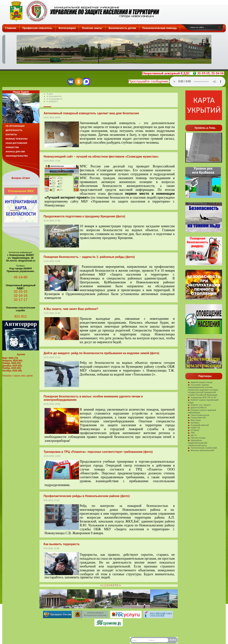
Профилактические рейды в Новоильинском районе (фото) (87, 496)
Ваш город (194, 420)
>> (120, 585)
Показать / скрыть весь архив (17, 376)
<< (102, 585)
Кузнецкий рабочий (198, 425)
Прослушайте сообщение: (149, 81)
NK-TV (192, 435)
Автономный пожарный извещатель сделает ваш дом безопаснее (91, 113)
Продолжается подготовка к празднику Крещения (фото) (84, 216)
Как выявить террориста (61, 544)
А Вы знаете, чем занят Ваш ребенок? (71, 309)
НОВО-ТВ (194, 428)
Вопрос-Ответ (21, 178)
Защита (83, 11)
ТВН (191, 433)
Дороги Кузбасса (197, 407)
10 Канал (194, 430)
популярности (55, 96)
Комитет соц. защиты (199, 405)
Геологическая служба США (202, 448)
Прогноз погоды (197, 438)
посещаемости (56, 99)
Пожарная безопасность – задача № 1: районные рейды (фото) (89, 257)
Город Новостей (197, 418)
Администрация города (200, 382)
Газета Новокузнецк (198, 415)
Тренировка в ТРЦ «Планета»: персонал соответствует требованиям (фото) (98, 452)
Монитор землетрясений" (201, 450)
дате (51, 94)
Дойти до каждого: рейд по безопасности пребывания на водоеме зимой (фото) (101, 353)
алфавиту (53, 101)
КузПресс (194, 423)
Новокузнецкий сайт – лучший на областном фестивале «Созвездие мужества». (101, 157)
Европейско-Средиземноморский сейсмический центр (197, 443)
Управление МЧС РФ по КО (202, 397)
